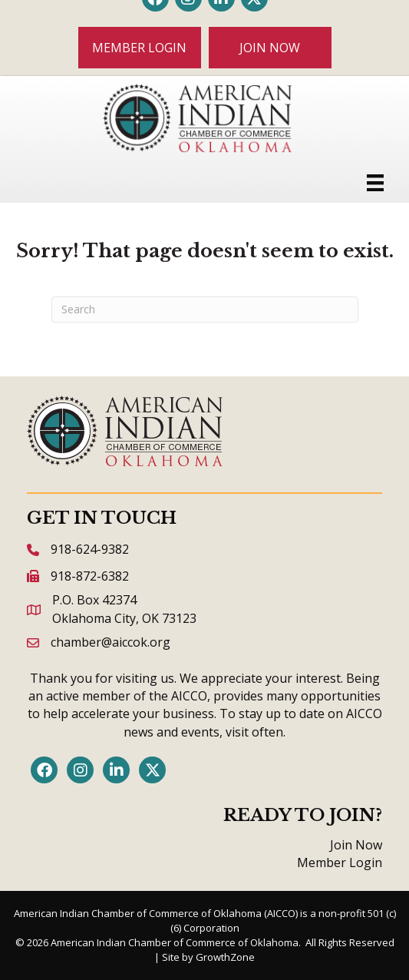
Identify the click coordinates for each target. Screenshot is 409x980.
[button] (140, 48)
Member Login (340, 862)
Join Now (356, 845)
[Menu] (375, 183)
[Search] (205, 310)
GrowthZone (225, 957)
